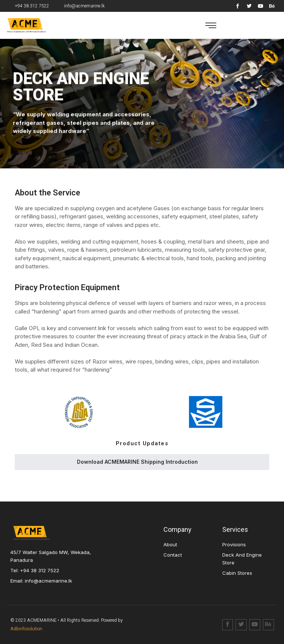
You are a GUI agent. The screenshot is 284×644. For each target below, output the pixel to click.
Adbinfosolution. (27, 629)
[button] (211, 25)
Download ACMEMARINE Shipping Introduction (137, 462)
